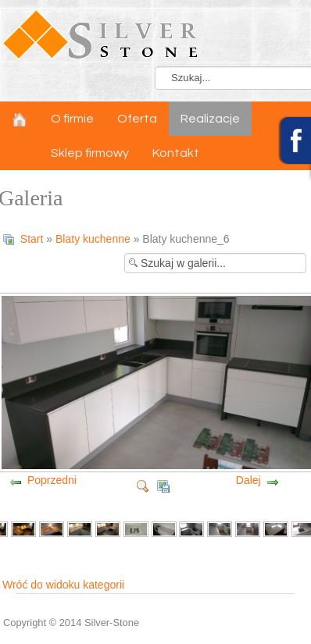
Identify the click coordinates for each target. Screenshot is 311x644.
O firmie (72, 119)
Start (32, 239)
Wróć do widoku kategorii (63, 585)
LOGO (155, 35)
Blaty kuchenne (93, 239)
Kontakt (176, 153)
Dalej (248, 480)
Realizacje (210, 119)
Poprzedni (52, 480)
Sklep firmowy (90, 153)
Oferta (137, 119)
